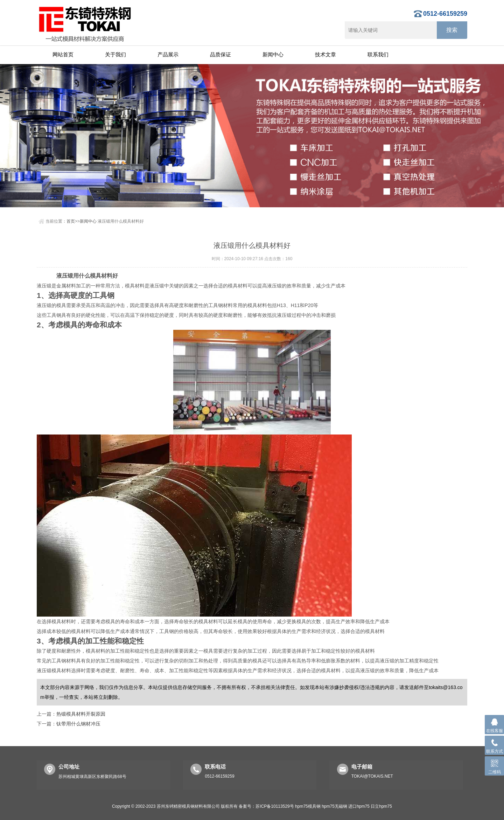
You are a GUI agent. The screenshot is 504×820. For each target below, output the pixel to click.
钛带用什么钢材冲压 (78, 724)
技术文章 (325, 54)
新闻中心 (273, 54)
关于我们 (115, 54)
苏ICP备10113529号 (275, 806)
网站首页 (63, 54)
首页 (71, 221)
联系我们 (378, 54)
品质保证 (220, 54)
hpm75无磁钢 (334, 806)
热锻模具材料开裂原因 (81, 714)
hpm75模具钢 (308, 806)
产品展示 (168, 54)
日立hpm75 (381, 806)
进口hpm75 (359, 806)
